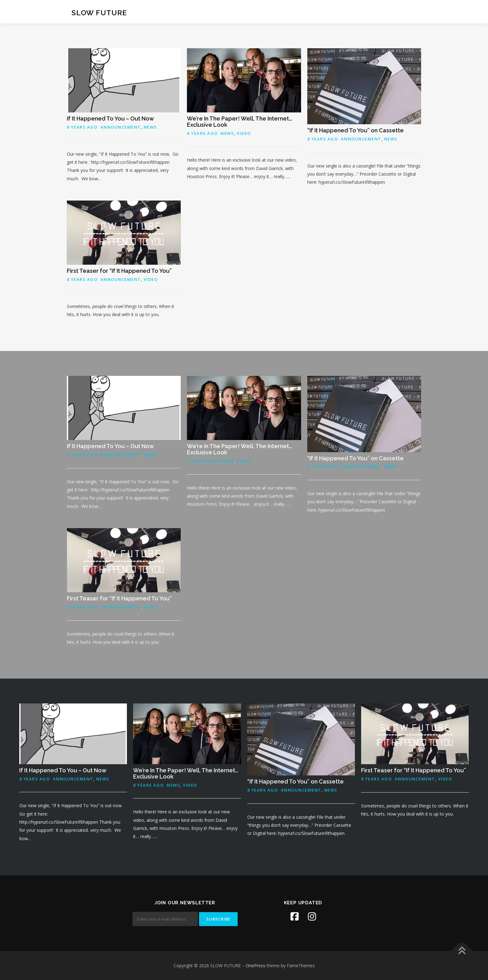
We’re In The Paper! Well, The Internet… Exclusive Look (239, 122)
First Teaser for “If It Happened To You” (119, 271)
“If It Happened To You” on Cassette (356, 130)
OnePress (256, 966)
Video (244, 133)
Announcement (121, 127)
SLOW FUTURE (99, 13)
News (150, 127)
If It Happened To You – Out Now (110, 118)
